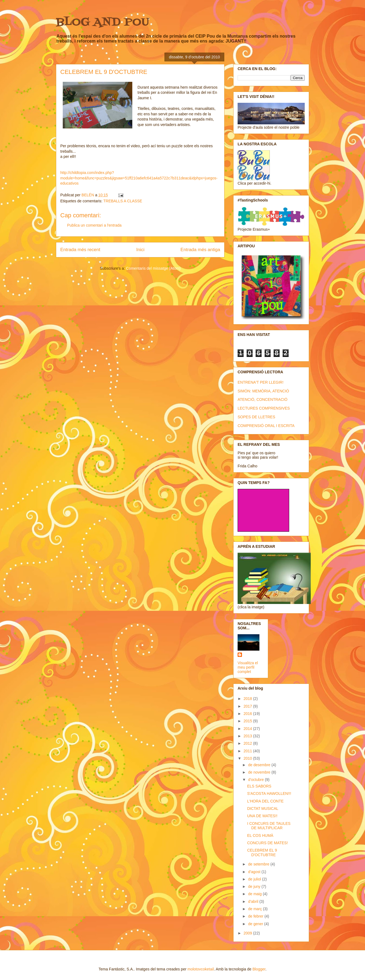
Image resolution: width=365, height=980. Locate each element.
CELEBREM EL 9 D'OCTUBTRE (262, 853)
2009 (248, 933)
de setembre (259, 864)
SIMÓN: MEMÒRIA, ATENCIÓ (263, 391)
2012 (248, 743)
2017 (248, 706)
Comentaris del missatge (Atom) (153, 268)
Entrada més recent (80, 250)
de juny (255, 886)
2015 (248, 721)
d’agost (255, 872)
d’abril (254, 901)
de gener (256, 924)
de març (255, 909)
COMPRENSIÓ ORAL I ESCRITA (266, 426)
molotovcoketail (201, 969)
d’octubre (256, 780)
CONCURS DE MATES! (267, 843)
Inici (140, 250)
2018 (248, 699)
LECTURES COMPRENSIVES (264, 408)
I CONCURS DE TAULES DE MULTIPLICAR (269, 826)
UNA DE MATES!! (262, 816)
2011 (248, 751)
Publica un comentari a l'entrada (94, 225)
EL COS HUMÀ (260, 835)
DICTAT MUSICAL (263, 808)
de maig (255, 894)
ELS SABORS (259, 786)
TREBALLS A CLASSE (123, 201)
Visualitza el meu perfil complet (248, 667)
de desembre (260, 765)
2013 (248, 736)
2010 (248, 758)
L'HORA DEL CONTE (265, 801)
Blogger (259, 969)
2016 (248, 714)
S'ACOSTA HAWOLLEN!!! (269, 793)
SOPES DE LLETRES (256, 417)
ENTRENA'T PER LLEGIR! (261, 382)
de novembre (260, 772)
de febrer (256, 916)
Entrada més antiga (200, 250)
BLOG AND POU (103, 22)
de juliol (255, 879)
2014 (248, 729)
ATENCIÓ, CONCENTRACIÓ (263, 399)
